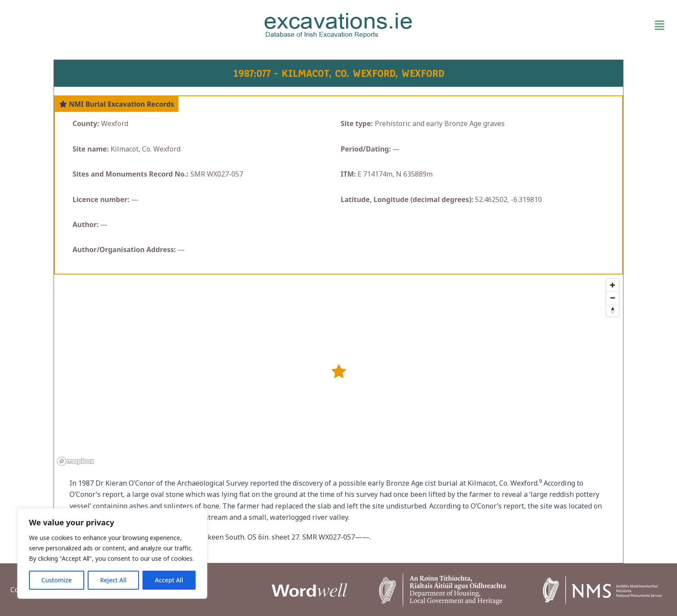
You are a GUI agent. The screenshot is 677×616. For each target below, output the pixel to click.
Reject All (113, 580)
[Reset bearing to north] (612, 310)
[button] (561, 25)
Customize (57, 580)
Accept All (169, 580)
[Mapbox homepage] (76, 461)
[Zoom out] (612, 298)
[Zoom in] (612, 285)
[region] (112, 553)
